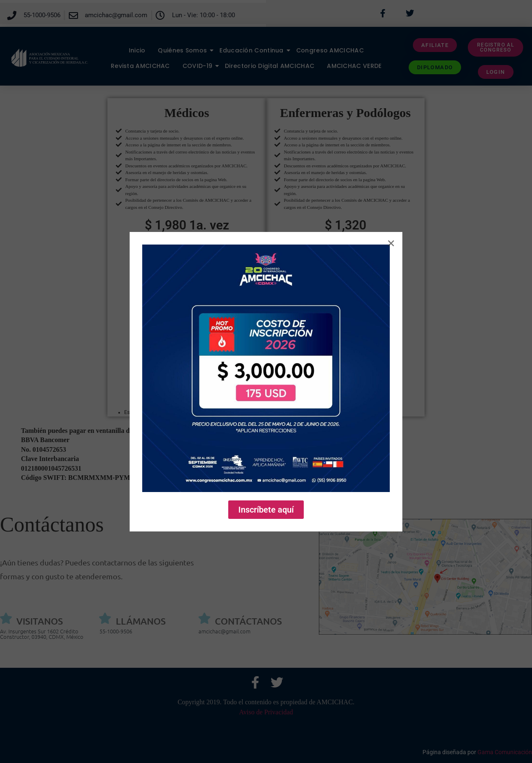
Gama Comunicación (505, 752)
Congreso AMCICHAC (330, 50)
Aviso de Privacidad (266, 712)
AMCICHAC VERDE (354, 66)
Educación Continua (254, 50)
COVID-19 (201, 66)
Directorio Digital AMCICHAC (270, 66)
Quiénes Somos (185, 50)
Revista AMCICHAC (140, 66)
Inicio (137, 50)
